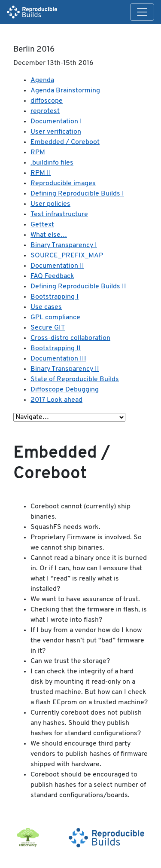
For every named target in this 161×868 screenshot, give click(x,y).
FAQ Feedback (52, 276)
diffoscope (47, 101)
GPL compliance (55, 318)
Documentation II (57, 266)
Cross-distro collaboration (70, 338)
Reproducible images (63, 183)
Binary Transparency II (65, 369)
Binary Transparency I (64, 245)
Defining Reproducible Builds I (77, 194)
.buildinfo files (52, 163)
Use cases (46, 307)
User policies (50, 204)
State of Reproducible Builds (75, 379)
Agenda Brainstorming (65, 91)
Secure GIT (48, 328)
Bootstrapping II (56, 348)
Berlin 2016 (34, 50)
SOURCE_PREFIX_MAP (67, 256)
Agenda (42, 80)
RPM (38, 153)
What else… (49, 235)
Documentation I (56, 122)
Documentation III (58, 359)
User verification (56, 132)
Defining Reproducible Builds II (78, 287)
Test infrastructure (59, 214)
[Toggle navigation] (142, 12)
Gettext (42, 225)
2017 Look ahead (56, 400)
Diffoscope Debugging (65, 390)
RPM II (41, 173)
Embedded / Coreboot (65, 142)
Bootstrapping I (55, 297)
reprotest (45, 111)
